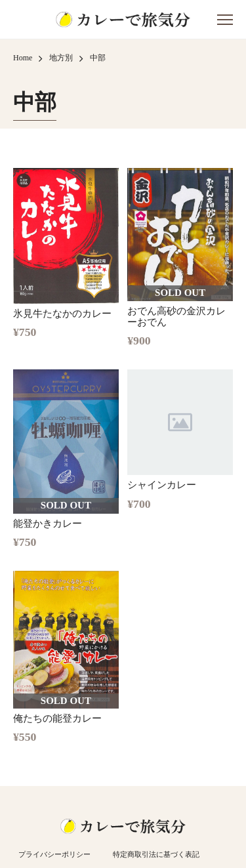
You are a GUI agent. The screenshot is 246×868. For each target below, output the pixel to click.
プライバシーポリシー (54, 854)
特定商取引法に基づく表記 (156, 854)
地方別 (61, 58)
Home (23, 58)
